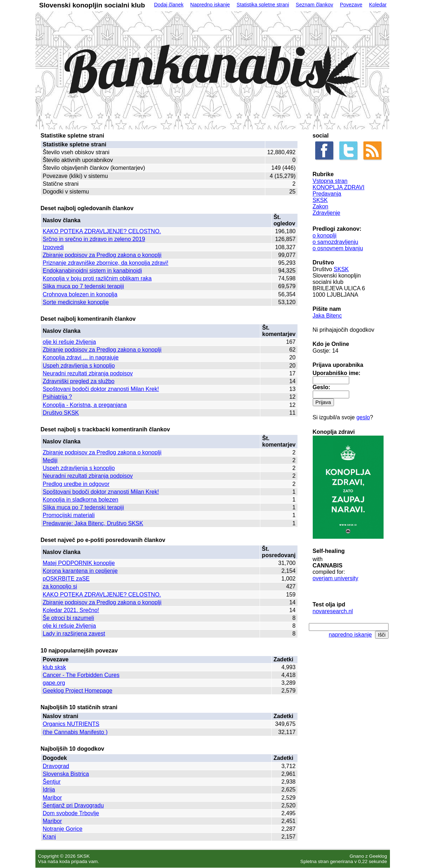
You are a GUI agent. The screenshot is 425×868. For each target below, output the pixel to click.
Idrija (49, 789)
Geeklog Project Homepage (78, 691)
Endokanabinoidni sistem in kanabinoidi (92, 271)
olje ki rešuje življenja (69, 342)
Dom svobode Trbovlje (71, 813)
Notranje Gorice (63, 829)
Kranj (49, 837)
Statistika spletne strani (263, 5)
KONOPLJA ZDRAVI (339, 187)
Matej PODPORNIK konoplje (79, 563)
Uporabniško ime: (337, 373)
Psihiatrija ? (58, 397)
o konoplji (325, 236)
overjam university (336, 578)
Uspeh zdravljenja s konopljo (79, 366)
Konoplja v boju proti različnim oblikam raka (97, 278)
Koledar (378, 5)
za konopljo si (60, 586)
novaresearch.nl (333, 611)
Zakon (321, 206)
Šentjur (52, 782)
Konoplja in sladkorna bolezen (81, 500)
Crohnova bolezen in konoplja (80, 294)
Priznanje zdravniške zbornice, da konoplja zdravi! (106, 263)
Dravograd (56, 766)
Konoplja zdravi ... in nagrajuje (81, 357)
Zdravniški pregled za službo (79, 381)
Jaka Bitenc (327, 316)
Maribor (52, 798)
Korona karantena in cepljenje (80, 571)
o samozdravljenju (336, 242)
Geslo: (322, 387)
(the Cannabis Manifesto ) (75, 732)
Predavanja (327, 194)
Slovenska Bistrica (66, 774)
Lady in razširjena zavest (74, 634)
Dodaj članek (169, 5)
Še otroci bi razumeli (69, 618)
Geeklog (378, 856)
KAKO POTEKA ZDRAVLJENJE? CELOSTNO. (102, 231)
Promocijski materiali (69, 515)
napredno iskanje (350, 635)
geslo (363, 417)
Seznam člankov (314, 5)
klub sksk (55, 667)
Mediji (50, 460)
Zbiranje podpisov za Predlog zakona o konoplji (102, 255)
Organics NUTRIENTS (71, 724)
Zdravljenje (327, 213)
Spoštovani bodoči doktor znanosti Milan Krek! (101, 389)
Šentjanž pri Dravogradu (73, 805)
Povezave (351, 5)
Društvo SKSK (61, 413)
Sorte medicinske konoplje (76, 302)
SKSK (320, 200)
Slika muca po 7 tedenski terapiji (83, 286)
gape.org (54, 683)
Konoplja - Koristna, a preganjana (85, 405)
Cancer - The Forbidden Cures (81, 675)
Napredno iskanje (210, 5)
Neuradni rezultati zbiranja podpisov (88, 373)
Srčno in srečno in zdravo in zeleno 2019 (94, 239)
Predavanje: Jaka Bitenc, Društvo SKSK (93, 523)
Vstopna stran (330, 181)
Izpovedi (53, 247)
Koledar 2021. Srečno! (71, 610)
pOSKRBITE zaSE (66, 579)
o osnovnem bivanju (338, 248)
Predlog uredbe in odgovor (76, 484)
